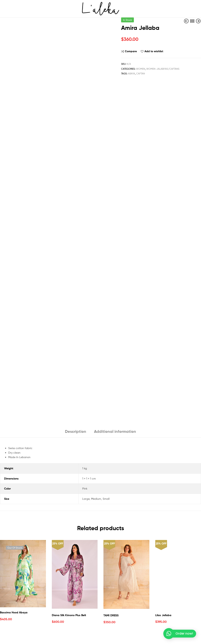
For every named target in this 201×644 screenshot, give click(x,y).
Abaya (132, 74)
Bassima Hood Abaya (14, 612)
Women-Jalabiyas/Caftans (163, 69)
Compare (131, 51)
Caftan (141, 74)
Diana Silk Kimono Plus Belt (69, 615)
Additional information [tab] (115, 431)
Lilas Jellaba (163, 615)
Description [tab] (76, 431)
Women (141, 69)
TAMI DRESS (111, 615)
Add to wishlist (154, 51)
